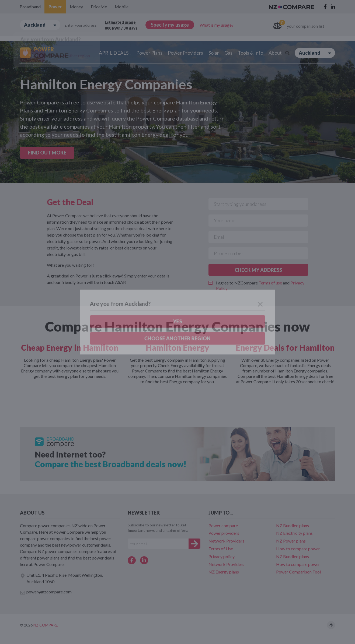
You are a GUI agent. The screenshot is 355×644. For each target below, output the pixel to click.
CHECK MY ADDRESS (258, 270)
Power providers (224, 533)
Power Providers (185, 53)
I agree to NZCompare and (260, 285)
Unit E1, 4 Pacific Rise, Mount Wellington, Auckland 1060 (61, 578)
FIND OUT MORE (47, 153)
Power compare (223, 525)
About (275, 53)
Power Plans (149, 53)
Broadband (30, 7)
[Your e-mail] (158, 544)
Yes (33, 56)
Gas (228, 53)
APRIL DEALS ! (115, 53)
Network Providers (226, 541)
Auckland (40, 25)
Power (55, 7)
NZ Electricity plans (294, 533)
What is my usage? (217, 25)
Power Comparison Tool (298, 572)
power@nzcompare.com (46, 592)
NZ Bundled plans (293, 525)
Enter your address (81, 25)
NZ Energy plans (224, 572)
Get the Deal (70, 202)
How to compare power (298, 549)
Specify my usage (170, 25)
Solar (214, 53)
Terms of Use (221, 549)
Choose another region (69, 56)
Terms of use (270, 283)
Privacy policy (222, 556)
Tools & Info (250, 53)
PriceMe (99, 7)
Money (76, 7)
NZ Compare (46, 625)
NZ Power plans (291, 541)
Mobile (122, 7)
